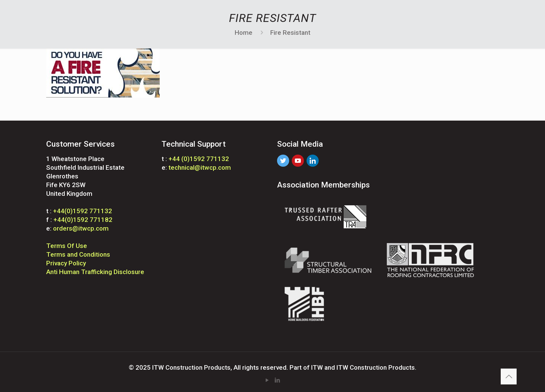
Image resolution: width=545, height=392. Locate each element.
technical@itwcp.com (200, 167)
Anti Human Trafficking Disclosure (95, 272)
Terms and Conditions (78, 254)
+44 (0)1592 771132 (199, 159)
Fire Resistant (290, 33)
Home (244, 33)
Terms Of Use (67, 246)
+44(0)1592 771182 (83, 220)
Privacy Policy (66, 263)
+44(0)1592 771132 (83, 211)
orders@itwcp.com (81, 228)
